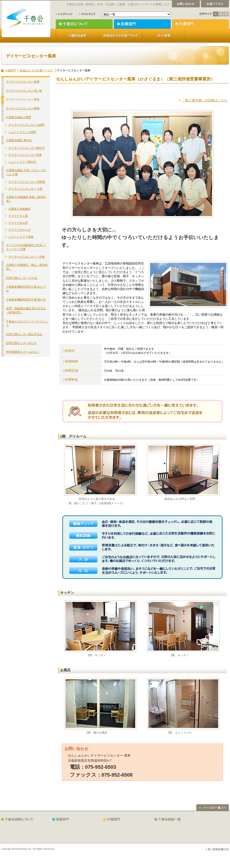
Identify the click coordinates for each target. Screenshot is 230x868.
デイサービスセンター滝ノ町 (24, 91)
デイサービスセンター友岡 (23, 82)
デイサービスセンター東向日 (26, 148)
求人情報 (164, 36)
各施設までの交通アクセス (121, 36)
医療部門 (142, 24)
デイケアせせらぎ (20, 230)
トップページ (64, 14)
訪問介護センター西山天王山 (24, 334)
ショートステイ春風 (21, 237)
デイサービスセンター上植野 (26, 125)
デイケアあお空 (18, 223)
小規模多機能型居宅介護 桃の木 (26, 300)
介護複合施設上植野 (19, 117)
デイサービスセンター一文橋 (26, 257)
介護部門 (200, 24)
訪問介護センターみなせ (21, 343)
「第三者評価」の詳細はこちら (205, 100)
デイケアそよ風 (18, 216)
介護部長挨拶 (77, 36)
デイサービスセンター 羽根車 (27, 182)
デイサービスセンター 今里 (25, 189)
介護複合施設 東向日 (19, 140)
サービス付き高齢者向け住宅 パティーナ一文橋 (26, 247)
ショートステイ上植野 (22, 132)
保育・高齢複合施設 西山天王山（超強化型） (26, 310)
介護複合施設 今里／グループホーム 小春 (26, 172)
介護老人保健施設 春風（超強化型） (26, 199)
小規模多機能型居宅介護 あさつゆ (26, 289)
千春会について (84, 24)
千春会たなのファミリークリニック (27, 323)
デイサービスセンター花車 (25, 155)
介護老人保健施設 (20, 209)
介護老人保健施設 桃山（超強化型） (27, 267)
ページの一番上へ (213, 808)
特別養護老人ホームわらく (23, 352)
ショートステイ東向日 (22, 162)
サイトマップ (87, 14)
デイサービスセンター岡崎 (23, 108)
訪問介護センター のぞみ (22, 278)
